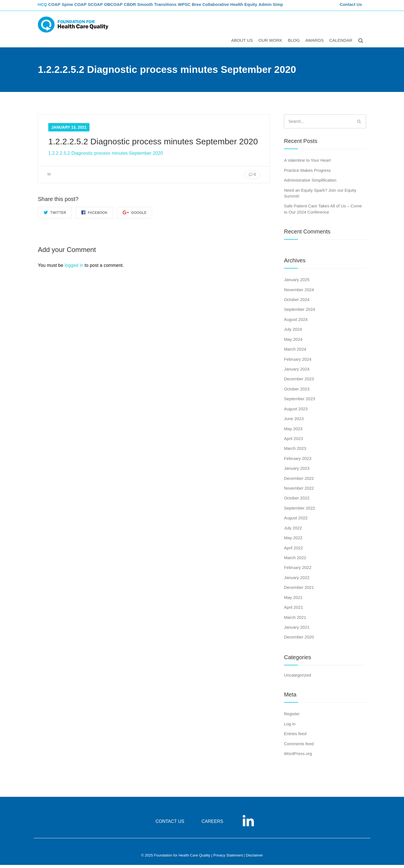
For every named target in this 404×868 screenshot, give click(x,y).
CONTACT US (170, 825)
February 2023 (298, 461)
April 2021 (293, 610)
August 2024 (296, 322)
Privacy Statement (228, 859)
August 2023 (296, 412)
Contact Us (352, 7)
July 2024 (293, 332)
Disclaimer (254, 859)
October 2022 (297, 501)
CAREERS (212, 825)
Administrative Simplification (310, 183)
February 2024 (298, 362)
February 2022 (298, 571)
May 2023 (293, 432)
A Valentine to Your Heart (307, 163)
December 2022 (299, 481)
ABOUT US (243, 44)
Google (135, 215)
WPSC (200, 7)
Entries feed (295, 737)
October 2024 (297, 303)
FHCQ (44, 7)
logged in (74, 269)
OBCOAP (125, 7)
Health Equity (261, 7)
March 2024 (295, 352)
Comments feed (299, 747)
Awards (315, 44)
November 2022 (299, 491)
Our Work (271, 44)
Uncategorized (298, 678)
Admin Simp (289, 7)
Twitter (55, 215)
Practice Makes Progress (307, 173)
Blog (295, 44)
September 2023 (299, 402)
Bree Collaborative (227, 7)
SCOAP (105, 7)
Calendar (342, 44)
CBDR (144, 7)
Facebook (94, 215)
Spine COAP (81, 7)
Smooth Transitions (171, 7)
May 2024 (293, 342)
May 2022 (293, 541)
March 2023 (295, 452)
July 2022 (293, 531)
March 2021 (295, 620)
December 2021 (299, 590)
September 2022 (299, 511)
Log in (290, 727)
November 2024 (299, 293)
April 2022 (293, 551)
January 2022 (297, 581)
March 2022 (295, 561)
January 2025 (297, 283)
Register (292, 717)
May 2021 (293, 600)
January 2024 (297, 372)
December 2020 (299, 640)
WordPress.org (298, 757)
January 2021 (297, 630)
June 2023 (294, 422)
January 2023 (297, 471)
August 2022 (296, 521)
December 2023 (299, 382)
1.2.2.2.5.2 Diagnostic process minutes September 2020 (106, 156)
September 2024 (299, 313)
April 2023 (293, 442)
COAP (60, 7)
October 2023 (297, 392)
